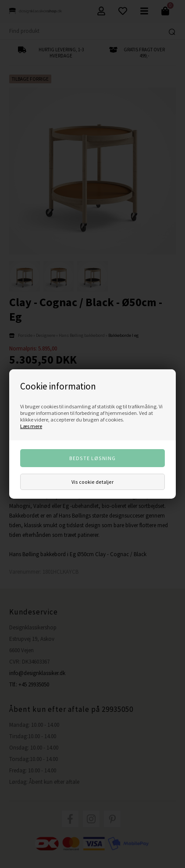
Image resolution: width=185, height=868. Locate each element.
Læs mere (31, 426)
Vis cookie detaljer (92, 482)
